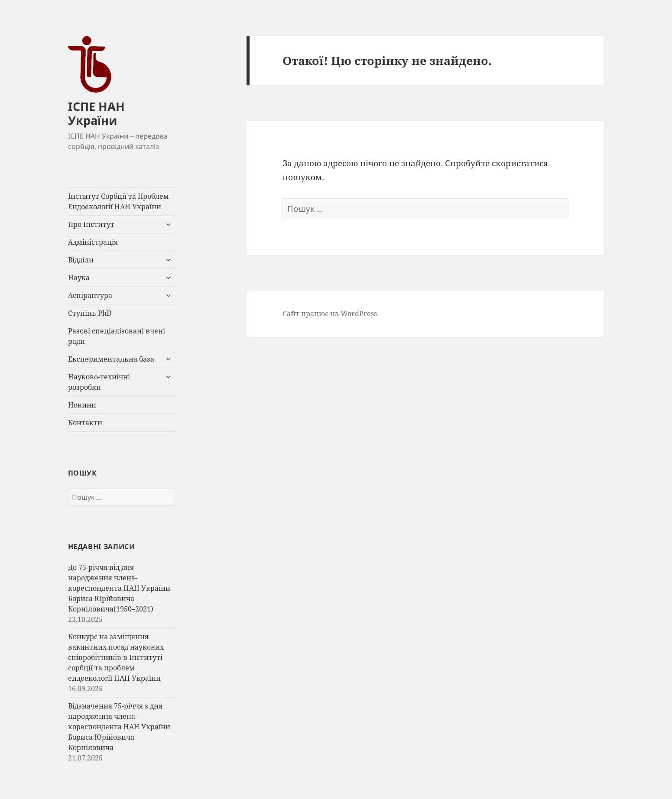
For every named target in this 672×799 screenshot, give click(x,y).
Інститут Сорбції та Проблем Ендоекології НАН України (118, 201)
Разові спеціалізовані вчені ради (117, 336)
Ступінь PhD (90, 313)
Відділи (81, 260)
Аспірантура (90, 295)
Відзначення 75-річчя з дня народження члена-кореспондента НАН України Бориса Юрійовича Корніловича (119, 727)
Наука (79, 278)
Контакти (85, 423)
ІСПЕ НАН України (96, 113)
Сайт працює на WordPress (330, 314)
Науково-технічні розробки (99, 382)
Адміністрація (93, 242)
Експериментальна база (111, 359)
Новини (82, 405)
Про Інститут (91, 224)
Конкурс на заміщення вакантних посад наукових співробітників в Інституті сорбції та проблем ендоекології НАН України (116, 657)
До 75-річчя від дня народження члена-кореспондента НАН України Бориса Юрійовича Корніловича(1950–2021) (119, 588)
